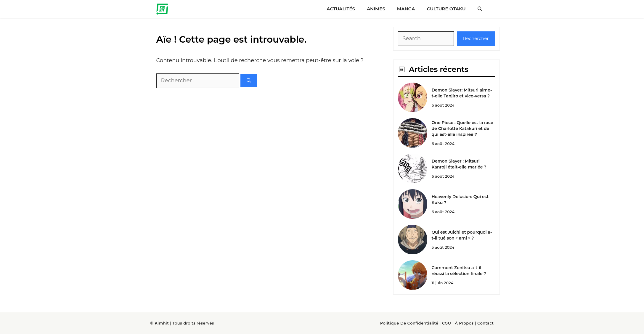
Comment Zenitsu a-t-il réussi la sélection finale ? (459, 271)
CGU (447, 323)
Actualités (341, 9)
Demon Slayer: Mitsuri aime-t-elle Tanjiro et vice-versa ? (462, 93)
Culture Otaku (446, 9)
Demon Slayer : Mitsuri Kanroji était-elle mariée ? (459, 164)
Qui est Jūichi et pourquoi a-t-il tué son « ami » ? (462, 235)
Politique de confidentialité (409, 323)
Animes (376, 9)
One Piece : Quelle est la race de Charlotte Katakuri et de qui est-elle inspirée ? (462, 128)
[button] (480, 9)
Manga (406, 9)
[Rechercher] (249, 81)
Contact (486, 323)
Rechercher (476, 38)
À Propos (464, 323)
